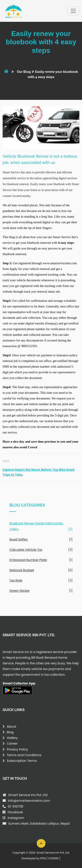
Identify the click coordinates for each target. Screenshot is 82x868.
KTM (50, 858)
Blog (10, 732)
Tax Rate (16, 580)
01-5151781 (16, 807)
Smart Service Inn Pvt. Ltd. (28, 795)
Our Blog (24, 72)
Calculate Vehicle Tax (26, 550)
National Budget (22, 570)
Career (12, 744)
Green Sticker (20, 591)
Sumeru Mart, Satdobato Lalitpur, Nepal (39, 824)
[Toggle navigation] (73, 11)
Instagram (16, 818)
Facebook (15, 812)
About (11, 726)
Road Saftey (19, 539)
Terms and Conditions (24, 755)
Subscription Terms (22, 761)
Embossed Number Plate (28, 560)
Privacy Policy (17, 749)
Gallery (12, 738)
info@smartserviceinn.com (29, 801)
